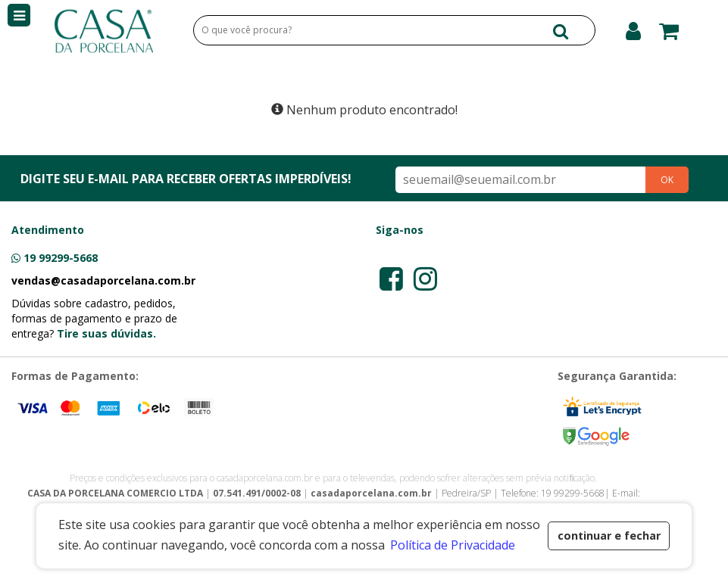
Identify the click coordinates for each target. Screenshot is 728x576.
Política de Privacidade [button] (453, 545)
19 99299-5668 (61, 258)
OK (667, 180)
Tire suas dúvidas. (106, 333)
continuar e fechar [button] (609, 536)
